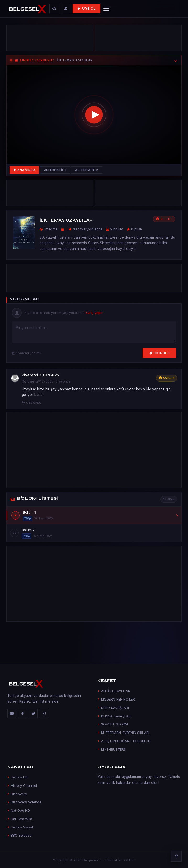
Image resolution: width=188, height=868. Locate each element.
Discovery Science (24, 802)
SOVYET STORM (113, 724)
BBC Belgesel (20, 835)
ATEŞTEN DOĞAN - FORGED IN (124, 741)
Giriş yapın (95, 313)
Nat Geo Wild (20, 819)
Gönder (159, 353)
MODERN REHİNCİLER (116, 699)
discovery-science (88, 229)
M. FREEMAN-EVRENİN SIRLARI (123, 733)
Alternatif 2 (87, 170)
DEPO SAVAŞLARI (113, 708)
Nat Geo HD (19, 810)
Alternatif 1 (55, 170)
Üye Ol (86, 9)
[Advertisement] (50, 39)
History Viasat (20, 827)
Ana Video (24, 170)
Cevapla (31, 403)
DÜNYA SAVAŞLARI (115, 716)
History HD (18, 777)
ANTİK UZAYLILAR (114, 691)
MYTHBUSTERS (112, 749)
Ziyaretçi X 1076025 (40, 375)
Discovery (17, 794)
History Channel (22, 785)
